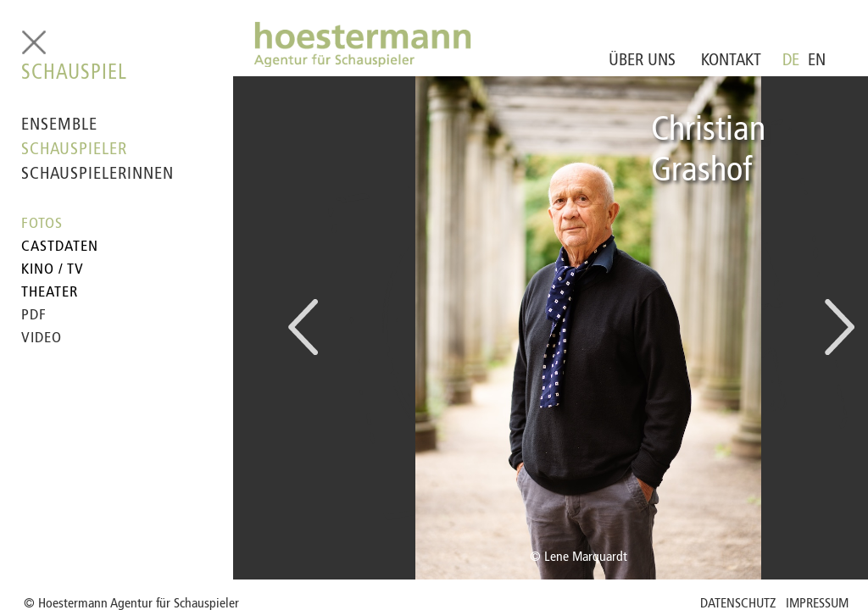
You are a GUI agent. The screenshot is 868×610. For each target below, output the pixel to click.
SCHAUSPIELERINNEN (97, 175)
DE (791, 61)
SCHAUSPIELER (74, 150)
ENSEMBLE (59, 125)
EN (817, 61)
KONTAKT (731, 61)
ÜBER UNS (642, 61)
